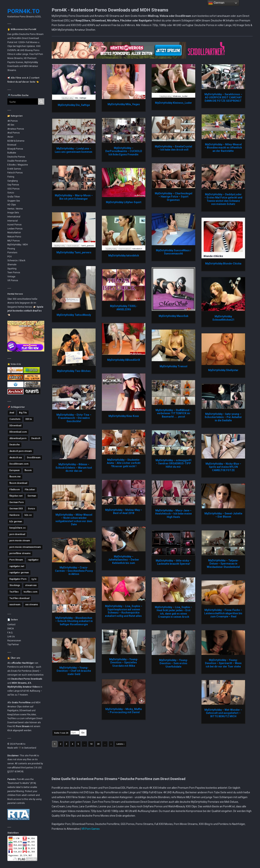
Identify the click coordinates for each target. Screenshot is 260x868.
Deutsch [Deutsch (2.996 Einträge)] (36, 438)
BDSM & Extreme (16, 141)
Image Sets (13, 213)
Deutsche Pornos (16, 157)
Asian (10, 137)
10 (91, 744)
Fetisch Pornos (15, 173)
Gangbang (13, 181)
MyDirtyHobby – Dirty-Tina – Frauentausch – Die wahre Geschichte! (74, 418)
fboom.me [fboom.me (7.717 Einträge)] (15, 477)
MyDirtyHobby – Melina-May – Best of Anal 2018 (124, 512)
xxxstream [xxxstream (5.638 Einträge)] (15, 605)
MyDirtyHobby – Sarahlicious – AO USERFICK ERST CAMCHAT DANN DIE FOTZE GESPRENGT (223, 98)
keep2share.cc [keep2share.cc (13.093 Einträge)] (18, 528)
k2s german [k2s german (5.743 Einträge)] (16, 522)
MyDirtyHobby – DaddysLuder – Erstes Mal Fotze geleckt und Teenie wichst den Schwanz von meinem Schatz (223, 199)
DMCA (11, 629)
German (216, 3)
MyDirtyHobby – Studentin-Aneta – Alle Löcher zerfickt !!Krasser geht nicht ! (124, 463)
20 (98, 744)
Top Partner (13, 644)
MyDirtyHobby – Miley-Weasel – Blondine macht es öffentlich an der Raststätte (223, 148)
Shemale (12, 265)
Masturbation (14, 233)
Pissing (11, 249)
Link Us (11, 637)
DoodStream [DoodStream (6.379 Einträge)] (34, 458)
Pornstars (12, 253)
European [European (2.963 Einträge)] (14, 470)
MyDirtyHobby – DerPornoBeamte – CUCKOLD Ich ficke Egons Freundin (124, 151)
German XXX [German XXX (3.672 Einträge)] (16, 509)
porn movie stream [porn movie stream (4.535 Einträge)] (20, 541)
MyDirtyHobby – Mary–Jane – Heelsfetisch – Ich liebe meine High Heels (173, 514)
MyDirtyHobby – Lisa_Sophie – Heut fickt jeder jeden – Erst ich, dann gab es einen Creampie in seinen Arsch (173, 612)
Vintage (11, 277)
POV (10, 257)
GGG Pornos (13, 189)
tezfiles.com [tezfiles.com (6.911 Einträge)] (30, 592)
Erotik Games (14, 169)
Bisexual (12, 145)
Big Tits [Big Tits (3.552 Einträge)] (23, 413)
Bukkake (12, 153)
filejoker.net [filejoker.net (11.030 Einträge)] (16, 496)
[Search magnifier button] (41, 101)
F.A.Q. (10, 633)
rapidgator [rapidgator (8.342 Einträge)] (33, 560)
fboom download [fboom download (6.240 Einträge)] (18, 483)
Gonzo (11, 193)
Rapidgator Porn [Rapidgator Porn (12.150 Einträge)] (18, 579)
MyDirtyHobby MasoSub (173, 316)
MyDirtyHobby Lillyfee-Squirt (124, 202)
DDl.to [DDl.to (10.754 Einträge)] (29, 419)
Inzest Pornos (14, 225)
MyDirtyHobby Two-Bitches (74, 371)
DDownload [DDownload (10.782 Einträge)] (15, 426)
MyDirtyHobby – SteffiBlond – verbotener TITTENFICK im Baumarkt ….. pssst (174, 413)
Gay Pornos (13, 185)
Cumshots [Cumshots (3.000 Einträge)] (15, 419)
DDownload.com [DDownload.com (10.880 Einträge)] (18, 432)
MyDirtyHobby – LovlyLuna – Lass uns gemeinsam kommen (74, 150)
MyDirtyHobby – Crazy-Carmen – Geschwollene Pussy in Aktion (74, 571)
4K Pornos (13, 121)
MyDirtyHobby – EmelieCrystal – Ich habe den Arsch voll (173, 148)
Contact (11, 625)
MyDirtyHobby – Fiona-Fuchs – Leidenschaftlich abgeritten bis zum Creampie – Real (223, 613)
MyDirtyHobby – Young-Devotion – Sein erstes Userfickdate (174, 663)
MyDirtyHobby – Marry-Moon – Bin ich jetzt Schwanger (74, 197)
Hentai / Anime (15, 209)
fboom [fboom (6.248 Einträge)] (28, 470)
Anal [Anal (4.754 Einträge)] (12, 413)
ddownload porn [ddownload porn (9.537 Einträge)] (18, 438)
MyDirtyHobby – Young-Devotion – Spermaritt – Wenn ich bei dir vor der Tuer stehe (223, 663)
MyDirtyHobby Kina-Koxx (124, 416)
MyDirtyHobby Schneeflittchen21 (223, 318)
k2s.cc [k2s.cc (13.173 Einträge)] (28, 515)
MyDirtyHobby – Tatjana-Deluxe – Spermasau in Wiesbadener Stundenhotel (223, 564)
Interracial (13, 221)
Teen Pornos (14, 273)
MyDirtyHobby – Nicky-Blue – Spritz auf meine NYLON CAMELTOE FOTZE (223, 467)
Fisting (11, 177)
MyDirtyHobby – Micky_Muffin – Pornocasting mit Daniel (124, 711)
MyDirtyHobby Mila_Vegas (124, 104)
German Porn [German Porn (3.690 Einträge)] (17, 502)
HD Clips (12, 205)
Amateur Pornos (16, 129)
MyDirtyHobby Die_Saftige (74, 105)
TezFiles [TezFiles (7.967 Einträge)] (14, 592)
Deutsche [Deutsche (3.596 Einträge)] (15, 445)
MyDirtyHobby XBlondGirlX (124, 360)
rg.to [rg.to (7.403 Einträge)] (34, 579)
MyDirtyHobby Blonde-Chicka (223, 263)
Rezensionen (14, 641)
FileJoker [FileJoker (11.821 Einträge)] (30, 490)
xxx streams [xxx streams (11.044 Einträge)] (32, 605)
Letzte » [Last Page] (120, 744)
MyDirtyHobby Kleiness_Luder (173, 103)
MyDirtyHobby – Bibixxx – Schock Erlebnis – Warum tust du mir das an (74, 467)
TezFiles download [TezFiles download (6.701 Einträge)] (19, 598)
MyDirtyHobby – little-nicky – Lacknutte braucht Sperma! (173, 562)
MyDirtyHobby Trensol (173, 366)
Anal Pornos (14, 133)
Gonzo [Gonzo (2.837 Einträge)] (31, 509)
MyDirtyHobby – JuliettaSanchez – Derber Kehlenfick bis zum (124, 560)
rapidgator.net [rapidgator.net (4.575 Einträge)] (17, 566)
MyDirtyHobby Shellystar (223, 370)
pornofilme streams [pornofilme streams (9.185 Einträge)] (20, 553)
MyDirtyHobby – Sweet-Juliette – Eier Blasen (223, 515)
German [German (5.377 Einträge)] (32, 496)
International (14, 217)
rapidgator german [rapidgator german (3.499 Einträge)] (19, 573)
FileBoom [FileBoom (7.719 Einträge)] (15, 490)
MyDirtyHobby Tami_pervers (74, 252)
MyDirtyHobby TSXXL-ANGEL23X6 (124, 308)
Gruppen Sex (14, 201)
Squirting (12, 269)
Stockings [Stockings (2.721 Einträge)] (15, 585)
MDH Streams (19, 683)
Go (83, 733)
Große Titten (14, 197)
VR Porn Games (91, 829)
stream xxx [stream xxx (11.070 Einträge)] (31, 585)
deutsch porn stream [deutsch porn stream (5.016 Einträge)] (21, 451)
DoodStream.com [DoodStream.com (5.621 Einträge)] (19, 464)
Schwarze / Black (16, 260)
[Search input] (20, 101)
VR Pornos (13, 280)
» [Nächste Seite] (111, 744)
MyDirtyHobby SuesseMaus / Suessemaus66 (174, 252)
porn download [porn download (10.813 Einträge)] (17, 534)
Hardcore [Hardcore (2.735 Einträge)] (14, 515)
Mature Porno (14, 237)
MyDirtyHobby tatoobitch (124, 256)
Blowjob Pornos (15, 149)
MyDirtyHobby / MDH (18, 245)
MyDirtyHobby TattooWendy (74, 315)
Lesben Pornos (15, 229)
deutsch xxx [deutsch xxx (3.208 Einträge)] (16, 458)
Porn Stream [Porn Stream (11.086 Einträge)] (16, 560)
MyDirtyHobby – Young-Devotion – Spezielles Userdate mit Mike (124, 663)
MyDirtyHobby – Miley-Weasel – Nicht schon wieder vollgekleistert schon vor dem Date (74, 520)
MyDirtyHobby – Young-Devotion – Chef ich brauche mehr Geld (74, 671)
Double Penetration (17, 161)
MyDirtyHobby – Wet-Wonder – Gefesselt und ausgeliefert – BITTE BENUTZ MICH (223, 713)
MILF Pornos (14, 241)
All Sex (11, 125)
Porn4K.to (23, 11)
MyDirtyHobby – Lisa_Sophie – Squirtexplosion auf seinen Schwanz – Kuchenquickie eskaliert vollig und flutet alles (124, 611)
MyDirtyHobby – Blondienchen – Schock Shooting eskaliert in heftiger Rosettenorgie (74, 621)
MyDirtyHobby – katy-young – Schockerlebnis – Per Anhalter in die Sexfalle (223, 417)
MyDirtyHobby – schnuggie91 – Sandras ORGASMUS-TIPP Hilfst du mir (174, 463)
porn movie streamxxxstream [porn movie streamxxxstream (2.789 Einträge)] (25, 547)
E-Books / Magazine (18, 165)
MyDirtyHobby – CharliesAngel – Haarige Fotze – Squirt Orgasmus (174, 197)
